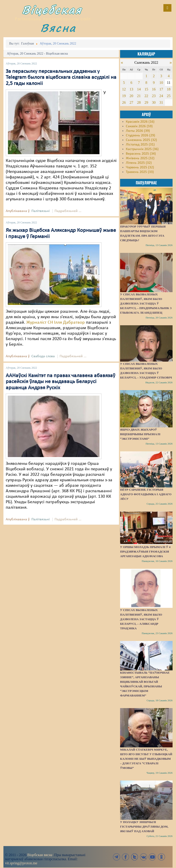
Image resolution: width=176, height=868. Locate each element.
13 (131, 89)
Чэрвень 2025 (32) (140, 167)
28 (139, 102)
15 (146, 89)
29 (146, 102)
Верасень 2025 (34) (141, 154)
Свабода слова (43, 356)
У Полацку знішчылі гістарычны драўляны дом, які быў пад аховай (144, 827)
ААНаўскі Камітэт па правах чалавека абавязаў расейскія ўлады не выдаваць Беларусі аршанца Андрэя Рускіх (60, 382)
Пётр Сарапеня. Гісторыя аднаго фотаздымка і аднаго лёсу (146, 494)
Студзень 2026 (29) (140, 135)
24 (161, 96)
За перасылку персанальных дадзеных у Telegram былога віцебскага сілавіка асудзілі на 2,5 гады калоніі (61, 78)
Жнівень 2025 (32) (140, 158)
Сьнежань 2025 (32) (141, 140)
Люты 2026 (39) (138, 131)
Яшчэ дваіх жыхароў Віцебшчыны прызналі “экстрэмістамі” (140, 434)
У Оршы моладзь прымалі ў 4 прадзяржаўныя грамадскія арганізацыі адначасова (145, 552)
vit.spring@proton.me (21, 863)
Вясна (58, 28)
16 (154, 89)
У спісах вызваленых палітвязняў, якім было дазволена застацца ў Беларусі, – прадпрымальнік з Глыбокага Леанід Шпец (146, 303)
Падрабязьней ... (68, 211)
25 (169, 96)
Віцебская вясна (40, 855)
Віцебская (52, 10)
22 (146, 96)
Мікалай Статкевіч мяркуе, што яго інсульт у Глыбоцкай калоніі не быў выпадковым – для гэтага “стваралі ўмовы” (146, 759)
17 (161, 89)
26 (124, 102)
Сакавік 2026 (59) (139, 126)
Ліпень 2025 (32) (139, 163)
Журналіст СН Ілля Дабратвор (56, 323)
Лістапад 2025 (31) (140, 145)
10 (161, 83)
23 (154, 96)
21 (139, 96)
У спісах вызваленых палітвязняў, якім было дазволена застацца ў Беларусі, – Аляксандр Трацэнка (141, 619)
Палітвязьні (41, 211)
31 (161, 102)
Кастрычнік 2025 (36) (142, 149)
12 (124, 89)
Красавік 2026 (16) (140, 122)
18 (169, 89)
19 (124, 96)
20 (131, 96)
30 (154, 102)
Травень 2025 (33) (140, 172)
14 (139, 89)
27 (131, 102)
